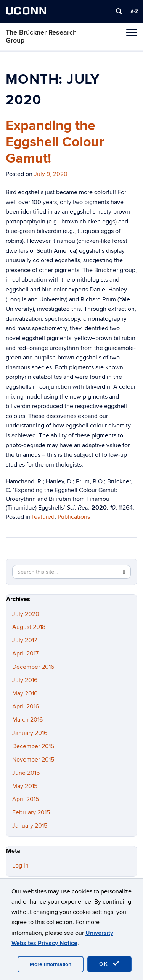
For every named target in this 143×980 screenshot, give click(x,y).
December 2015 (33, 746)
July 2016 (25, 680)
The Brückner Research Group (41, 36)
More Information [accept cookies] (51, 964)
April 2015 (26, 799)
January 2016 (30, 733)
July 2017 (25, 640)
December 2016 (33, 667)
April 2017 (25, 654)
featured (43, 517)
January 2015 (30, 826)
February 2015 (31, 812)
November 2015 (33, 760)
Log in (20, 866)
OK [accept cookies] (109, 964)
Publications (74, 517)
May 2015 (25, 786)
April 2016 (26, 706)
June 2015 (26, 773)
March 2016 (27, 720)
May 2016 (25, 693)
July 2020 (26, 614)
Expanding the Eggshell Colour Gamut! (55, 142)
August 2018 (29, 627)
